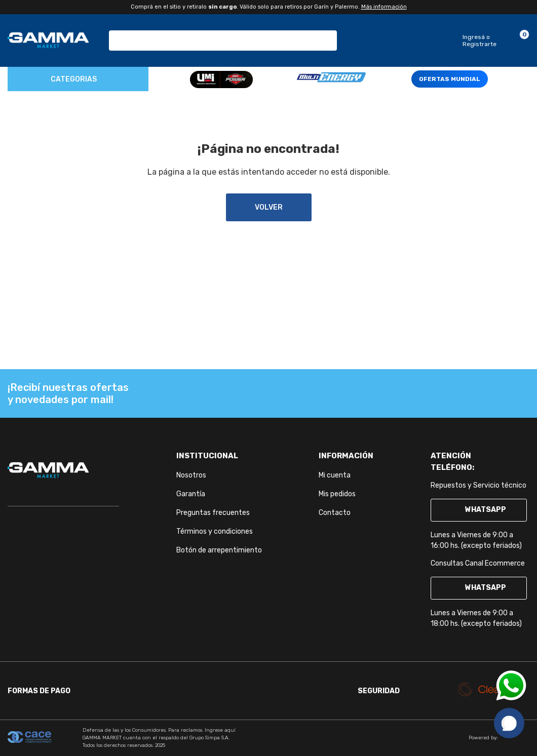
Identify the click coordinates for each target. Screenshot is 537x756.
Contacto (335, 513)
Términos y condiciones (215, 531)
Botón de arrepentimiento (219, 550)
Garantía (191, 494)
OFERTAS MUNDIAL (450, 79)
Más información (384, 7)
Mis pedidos (337, 494)
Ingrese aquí (220, 730)
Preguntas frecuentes (213, 513)
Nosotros (191, 475)
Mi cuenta (335, 475)
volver (269, 207)
